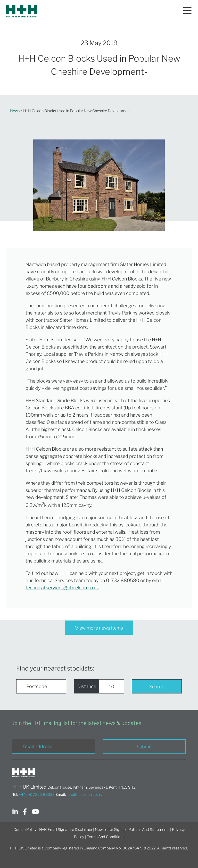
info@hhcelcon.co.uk (84, 795)
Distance (87, 686)
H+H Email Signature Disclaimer (66, 830)
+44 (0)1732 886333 (37, 795)
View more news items (99, 628)
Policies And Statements (149, 830)
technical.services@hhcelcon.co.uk (62, 588)
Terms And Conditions (106, 837)
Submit (144, 747)
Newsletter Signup (110, 830)
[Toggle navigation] (187, 11)
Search (157, 687)
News (15, 111)
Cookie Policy (25, 830)
